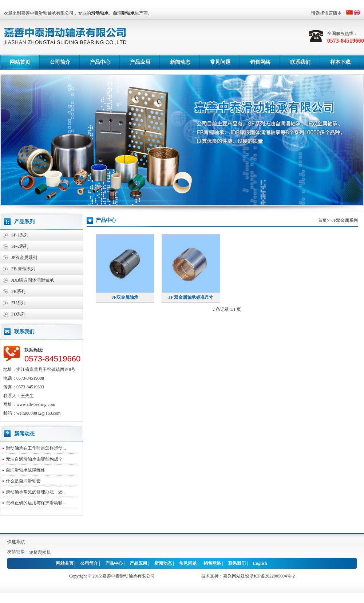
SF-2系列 (20, 246)
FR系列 (18, 291)
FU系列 (18, 303)
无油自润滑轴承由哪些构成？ (34, 459)
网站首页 (20, 62)
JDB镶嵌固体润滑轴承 (33, 280)
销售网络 (260, 62)
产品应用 (140, 62)
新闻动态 (180, 62)
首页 (323, 220)
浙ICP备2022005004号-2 (272, 576)
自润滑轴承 (124, 13)
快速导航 (16, 542)
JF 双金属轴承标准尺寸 (191, 297)
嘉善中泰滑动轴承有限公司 (128, 576)
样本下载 (340, 62)
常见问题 (220, 62)
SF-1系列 (20, 235)
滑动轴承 (100, 13)
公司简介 (60, 62)
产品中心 (100, 62)
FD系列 (18, 314)
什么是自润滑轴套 (23, 481)
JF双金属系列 (24, 258)
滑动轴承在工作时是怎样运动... (36, 448)
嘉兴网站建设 (236, 576)
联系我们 (300, 62)
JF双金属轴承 (125, 297)
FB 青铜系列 (23, 269)
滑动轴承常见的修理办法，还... (36, 492)
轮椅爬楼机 (40, 552)
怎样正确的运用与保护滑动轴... (36, 503)
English (260, 563)
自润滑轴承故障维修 (25, 470)
